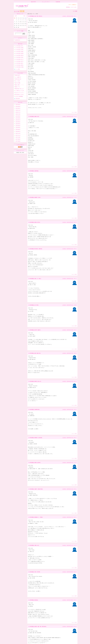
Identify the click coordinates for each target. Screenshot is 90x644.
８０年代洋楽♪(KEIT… (19, 62)
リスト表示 (75, 11)
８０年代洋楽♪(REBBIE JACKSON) (35, 438)
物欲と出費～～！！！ (19, 85)
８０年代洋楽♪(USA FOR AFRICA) (35, 16)
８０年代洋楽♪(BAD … (19, 63)
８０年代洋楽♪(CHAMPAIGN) (34, 410)
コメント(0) (74, 112)
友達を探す (18, 99)
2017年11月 (18, 136)
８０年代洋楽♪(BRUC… (19, 65)
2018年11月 (18, 112)
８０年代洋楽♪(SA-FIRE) (34, 305)
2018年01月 (18, 132)
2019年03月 (18, 105)
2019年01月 (18, 109)
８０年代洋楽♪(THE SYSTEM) (34, 572)
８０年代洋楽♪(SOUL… (19, 58)
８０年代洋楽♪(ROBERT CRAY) (35, 197)
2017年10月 (18, 137)
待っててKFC (18, 81)
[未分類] (64, 16)
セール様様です (18, 77)
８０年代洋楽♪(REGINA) (33, 600)
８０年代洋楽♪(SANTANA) (34, 171)
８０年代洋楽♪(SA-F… (19, 60)
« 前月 (15, 16)
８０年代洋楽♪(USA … (19, 46)
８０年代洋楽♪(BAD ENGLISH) (35, 353)
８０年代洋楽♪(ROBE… (19, 52)
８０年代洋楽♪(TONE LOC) (34, 545)
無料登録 (68, 7)
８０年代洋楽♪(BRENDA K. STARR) (36, 517)
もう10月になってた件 (19, 91)
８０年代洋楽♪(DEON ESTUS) (34, 222)
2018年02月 (18, 130)
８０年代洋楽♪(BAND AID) (34, 116)
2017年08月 (18, 141)
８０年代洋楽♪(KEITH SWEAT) (35, 330)
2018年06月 (18, 122)
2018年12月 (18, 110)
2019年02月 (18, 107)
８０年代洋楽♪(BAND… (19, 48)
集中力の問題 (18, 83)
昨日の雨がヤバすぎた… (20, 95)
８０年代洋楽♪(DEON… (19, 54)
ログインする (74, 7)
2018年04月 (18, 126)
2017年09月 (18, 139)
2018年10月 (18, 114)
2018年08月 (18, 118)
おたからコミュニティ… (20, 93)
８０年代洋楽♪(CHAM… (19, 67)
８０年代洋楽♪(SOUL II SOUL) (35, 279)
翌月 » (25, 16)
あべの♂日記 (17, 11)
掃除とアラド (18, 87)
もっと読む (18, 69)
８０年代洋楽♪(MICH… (19, 56)
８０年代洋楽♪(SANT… (19, 50)
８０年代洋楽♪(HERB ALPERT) (35, 463)
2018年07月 (18, 120)
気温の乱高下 (18, 75)
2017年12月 (18, 134)
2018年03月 (18, 128)
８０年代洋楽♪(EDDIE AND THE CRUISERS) (37, 627)
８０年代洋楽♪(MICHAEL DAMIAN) (35, 249)
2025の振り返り (18, 79)
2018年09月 (18, 116)
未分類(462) (18, 40)
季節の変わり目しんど (19, 89)
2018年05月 (18, 124)
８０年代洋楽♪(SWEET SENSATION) (36, 489)
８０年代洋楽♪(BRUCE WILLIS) (35, 381)
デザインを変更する (72, 5)
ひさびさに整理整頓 (19, 97)
